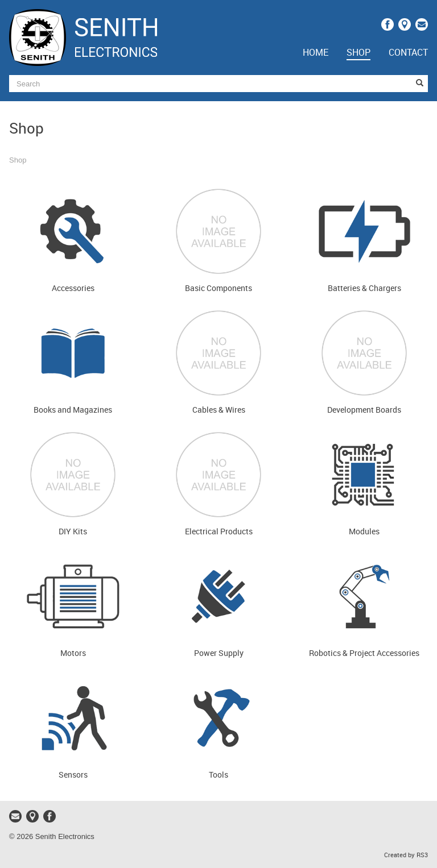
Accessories (73, 288)
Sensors (73, 775)
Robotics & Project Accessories (364, 653)
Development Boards (364, 410)
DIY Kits (73, 532)
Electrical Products (219, 532)
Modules (364, 532)
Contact (408, 53)
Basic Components (218, 288)
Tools (218, 775)
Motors (73, 653)
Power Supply (219, 653)
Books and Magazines (73, 410)
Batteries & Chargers (364, 288)
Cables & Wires (219, 410)
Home (316, 53)
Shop (358, 53)
